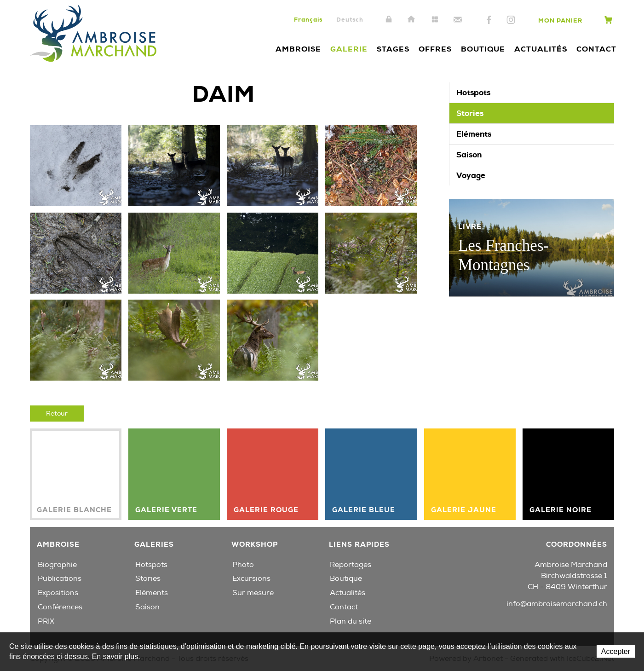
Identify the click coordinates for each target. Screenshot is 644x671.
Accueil (412, 20)
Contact (458, 20)
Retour (57, 414)
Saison (469, 155)
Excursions (251, 578)
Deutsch (350, 20)
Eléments (474, 134)
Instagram (511, 20)
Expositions (58, 593)
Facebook (489, 20)
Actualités (541, 49)
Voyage (471, 175)
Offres (435, 49)
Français (308, 20)
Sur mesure (253, 593)
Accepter (616, 651)
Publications (60, 578)
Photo (243, 565)
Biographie (57, 565)
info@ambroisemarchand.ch (557, 604)
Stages (393, 49)
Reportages (351, 565)
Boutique (483, 49)
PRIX (46, 621)
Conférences (60, 607)
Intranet (389, 20)
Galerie (349, 49)
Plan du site (435, 20)
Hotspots (473, 93)
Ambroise (298, 49)
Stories (470, 113)
